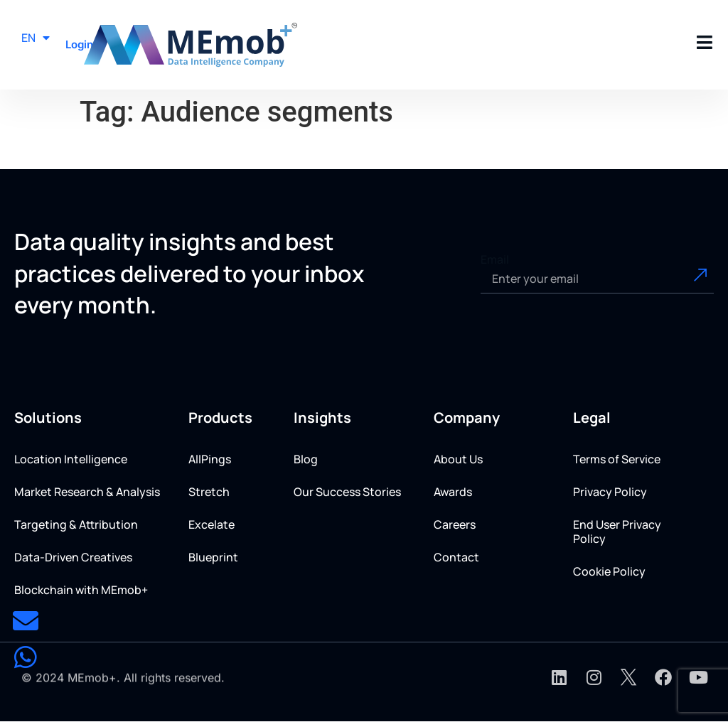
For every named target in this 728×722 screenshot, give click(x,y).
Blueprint (213, 557)
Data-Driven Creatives (73, 557)
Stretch (209, 492)
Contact (456, 557)
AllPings (210, 459)
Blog (306, 459)
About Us (458, 459)
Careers (455, 524)
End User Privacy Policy (617, 532)
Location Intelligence (71, 459)
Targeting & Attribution (76, 524)
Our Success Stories (347, 492)
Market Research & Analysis (87, 492)
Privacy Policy (610, 492)
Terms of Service (617, 459)
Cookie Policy (609, 571)
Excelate (212, 524)
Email (495, 259)
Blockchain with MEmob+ (81, 590)
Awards (453, 492)
